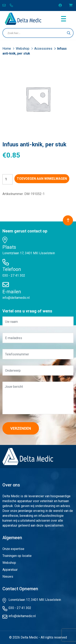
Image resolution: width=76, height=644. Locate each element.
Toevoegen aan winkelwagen (42, 179)
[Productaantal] (7, 179)
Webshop (23, 49)
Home (7, 49)
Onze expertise (13, 549)
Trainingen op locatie (17, 556)
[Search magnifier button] (69, 33)
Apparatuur (10, 570)
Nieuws (8, 577)
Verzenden (21, 428)
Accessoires (44, 49)
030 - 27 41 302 (14, 275)
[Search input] (36, 33)
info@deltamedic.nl (16, 298)
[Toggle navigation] (64, 19)
